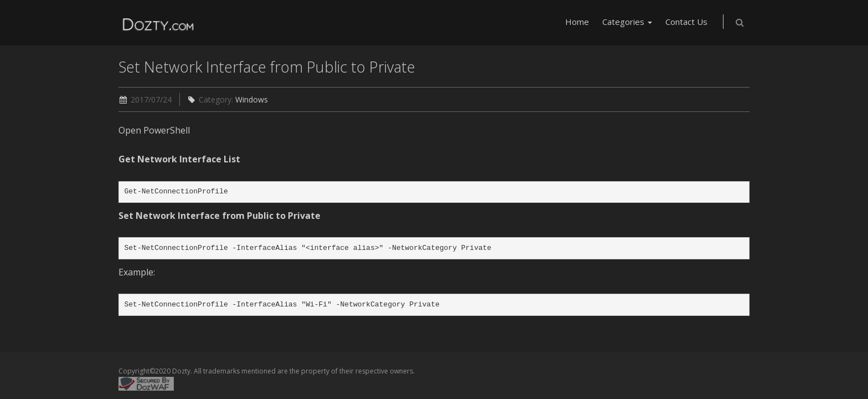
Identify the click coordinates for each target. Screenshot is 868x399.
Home (577, 22)
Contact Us (686, 22)
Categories (627, 22)
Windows (252, 99)
